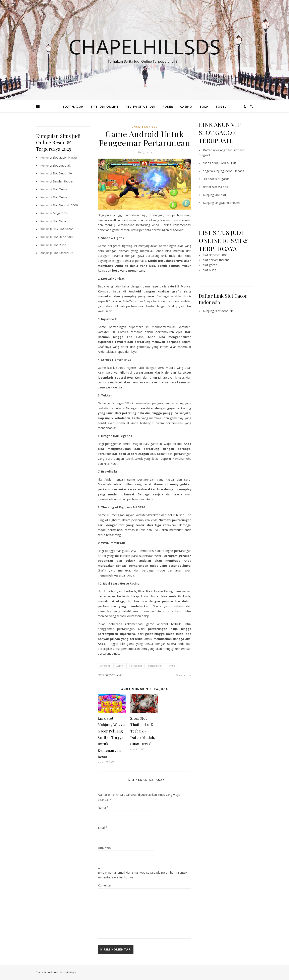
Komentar (105, 885)
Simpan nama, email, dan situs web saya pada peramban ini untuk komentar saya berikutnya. (142, 875)
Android (105, 666)
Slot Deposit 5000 (65, 205)
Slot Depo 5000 (64, 237)
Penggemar (136, 666)
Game (119, 666)
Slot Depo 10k (63, 173)
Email (103, 827)
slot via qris (220, 187)
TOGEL (221, 106)
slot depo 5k (224, 311)
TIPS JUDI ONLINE (104, 106)
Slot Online (60, 189)
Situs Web (105, 848)
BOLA (204, 106)
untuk (172, 666)
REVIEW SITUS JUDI (140, 106)
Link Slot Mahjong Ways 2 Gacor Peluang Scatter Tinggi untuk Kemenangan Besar (111, 738)
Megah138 (60, 213)
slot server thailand (216, 260)
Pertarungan (155, 666)
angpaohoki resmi (227, 203)
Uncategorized (145, 127)
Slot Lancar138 (63, 253)
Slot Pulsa (60, 245)
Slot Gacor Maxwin (66, 157)
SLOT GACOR (73, 106)
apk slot (221, 195)
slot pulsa (210, 270)
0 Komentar (184, 675)
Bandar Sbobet (63, 181)
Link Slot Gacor (63, 229)
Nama (103, 807)
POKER (168, 106)
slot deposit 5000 (215, 255)
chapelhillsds (114, 675)
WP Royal (71, 972)
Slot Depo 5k (62, 165)
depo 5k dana (235, 171)
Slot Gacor (60, 221)
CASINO (186, 106)
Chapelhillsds (145, 47)
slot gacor (222, 179)
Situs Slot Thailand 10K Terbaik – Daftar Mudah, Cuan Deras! (143, 731)
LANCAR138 (228, 163)
